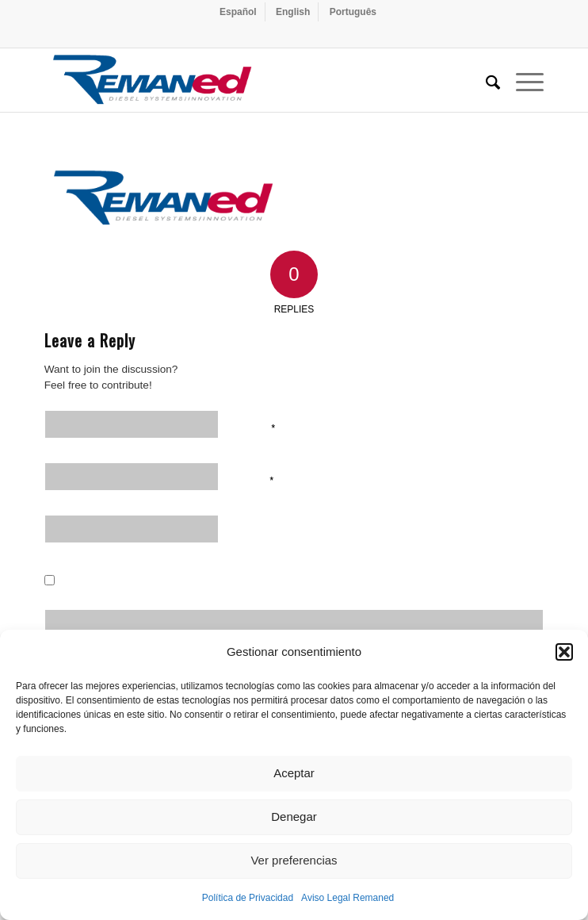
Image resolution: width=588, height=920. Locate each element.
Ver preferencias (294, 860)
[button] (564, 652)
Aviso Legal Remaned (347, 898)
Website (260, 531)
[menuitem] (239, 12)
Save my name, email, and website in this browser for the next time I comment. (291, 584)
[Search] (485, 80)
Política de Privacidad (248, 898)
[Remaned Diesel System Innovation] (244, 80)
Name (257, 427)
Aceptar (294, 773)
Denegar (294, 816)
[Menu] (522, 80)
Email (256, 479)
